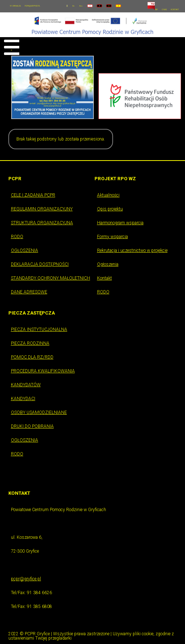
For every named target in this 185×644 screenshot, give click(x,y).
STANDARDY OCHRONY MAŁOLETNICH (51, 278)
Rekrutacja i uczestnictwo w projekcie (132, 250)
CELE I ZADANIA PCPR (33, 195)
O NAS (164, 9)
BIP (153, 9)
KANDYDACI (23, 399)
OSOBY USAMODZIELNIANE (39, 412)
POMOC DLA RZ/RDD (32, 357)
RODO (17, 237)
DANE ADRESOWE (29, 292)
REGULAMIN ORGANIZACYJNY (42, 209)
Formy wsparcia (112, 237)
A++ (81, 6)
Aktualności (108, 195)
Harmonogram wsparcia (120, 223)
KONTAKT (175, 9)
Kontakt (104, 278)
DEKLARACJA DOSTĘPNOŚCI (40, 264)
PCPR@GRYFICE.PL (33, 6)
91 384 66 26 (15, 6)
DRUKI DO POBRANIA (32, 426)
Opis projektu (110, 209)
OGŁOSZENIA (25, 250)
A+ (73, 6)
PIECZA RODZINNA (30, 343)
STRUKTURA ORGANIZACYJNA (42, 223)
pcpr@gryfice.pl (26, 579)
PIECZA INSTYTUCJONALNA (39, 329)
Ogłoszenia (108, 264)
